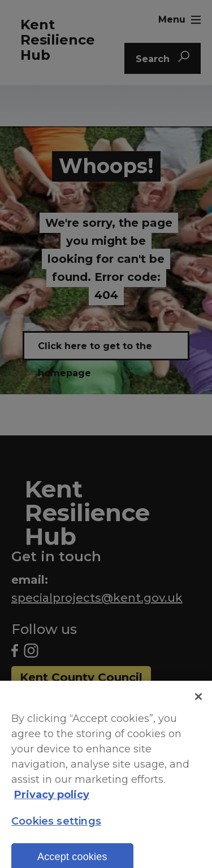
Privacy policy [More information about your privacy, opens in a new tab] (52, 800)
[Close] (198, 702)
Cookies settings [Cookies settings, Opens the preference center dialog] (56, 827)
